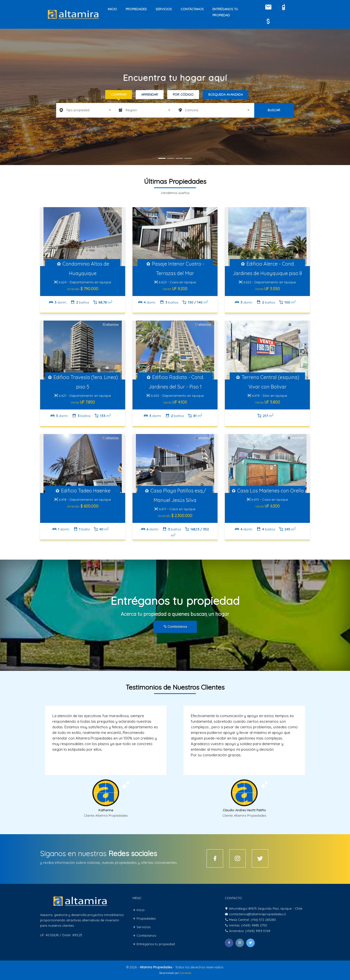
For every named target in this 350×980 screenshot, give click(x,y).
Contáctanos (192, 9)
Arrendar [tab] (150, 94)
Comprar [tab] (119, 94)
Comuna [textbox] (192, 110)
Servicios (164, 9)
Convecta (185, 973)
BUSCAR (274, 110)
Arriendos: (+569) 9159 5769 (250, 931)
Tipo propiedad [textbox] (78, 110)
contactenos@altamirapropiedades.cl (257, 914)
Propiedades (136, 9)
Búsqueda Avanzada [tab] (226, 94)
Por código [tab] (183, 94)
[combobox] (86, 110)
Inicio (112, 9)
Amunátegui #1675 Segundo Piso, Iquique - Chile (266, 908)
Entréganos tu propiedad (225, 12)
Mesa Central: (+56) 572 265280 (252, 920)
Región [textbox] (131, 110)
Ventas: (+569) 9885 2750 (248, 925)
